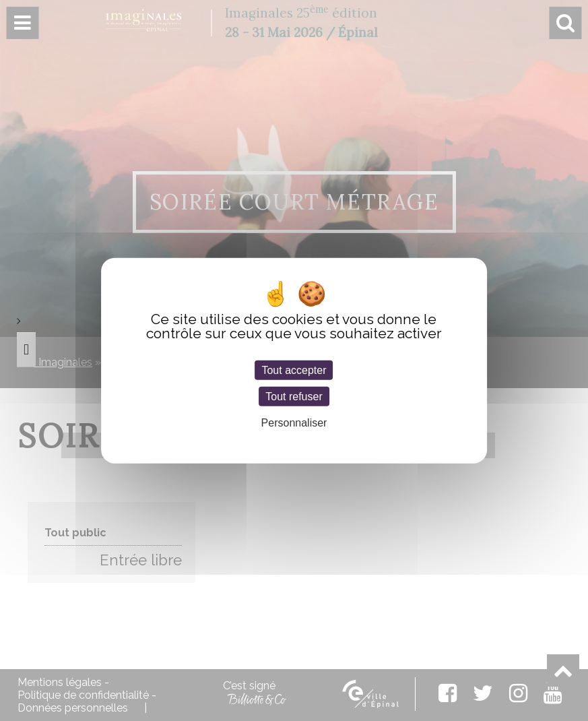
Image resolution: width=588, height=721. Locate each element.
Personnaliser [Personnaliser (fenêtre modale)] (294, 423)
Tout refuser (294, 397)
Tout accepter (294, 370)
